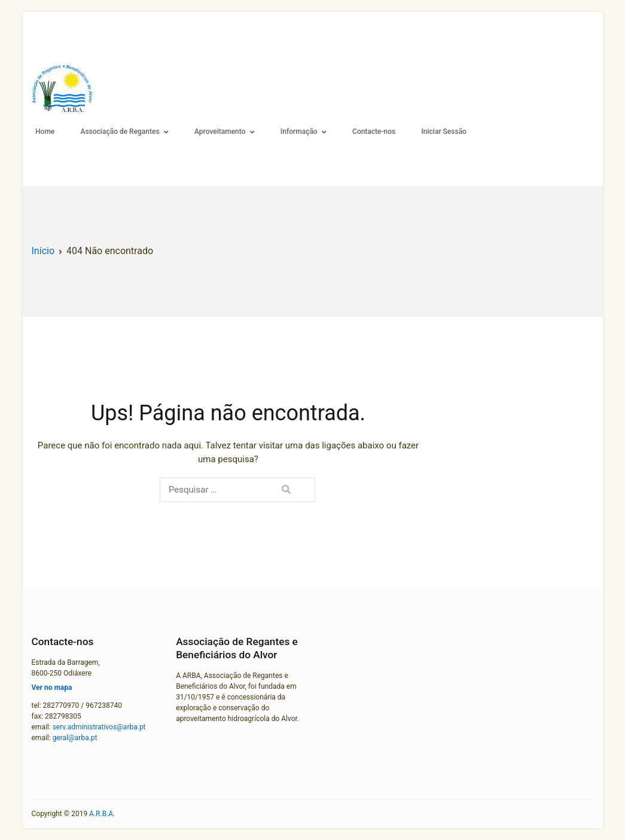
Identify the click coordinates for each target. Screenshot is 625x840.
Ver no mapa (52, 688)
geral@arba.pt (75, 738)
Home (45, 132)
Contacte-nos (374, 132)
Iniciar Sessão (443, 132)
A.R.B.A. (102, 814)
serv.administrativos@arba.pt (99, 727)
